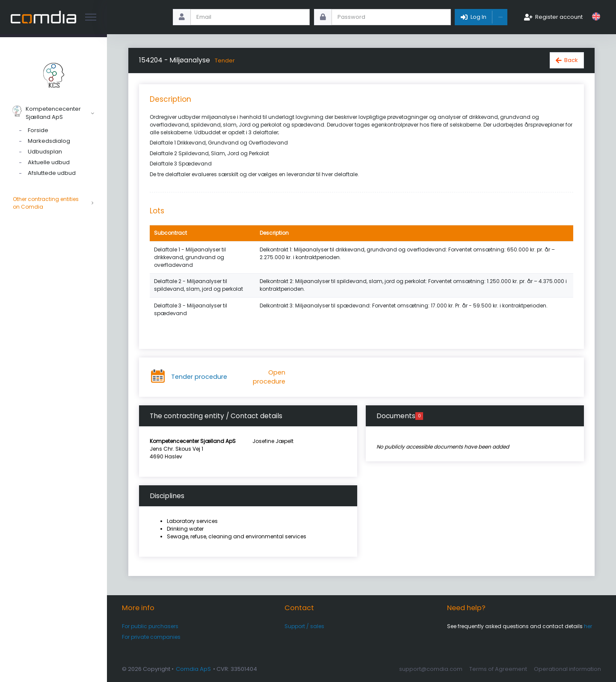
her (588, 626)
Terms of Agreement (498, 669)
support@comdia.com (431, 669)
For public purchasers (150, 626)
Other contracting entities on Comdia (53, 203)
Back (571, 60)
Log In (478, 17)
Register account (559, 17)
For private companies (151, 637)
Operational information (567, 669)
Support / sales (304, 626)
